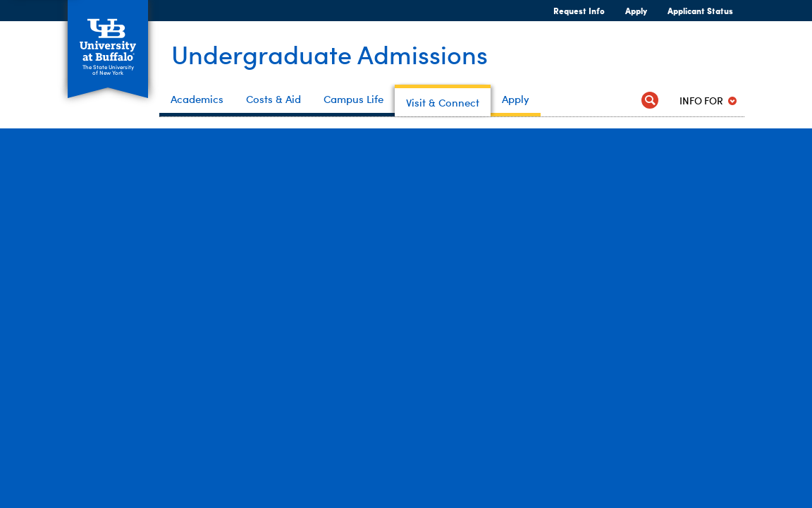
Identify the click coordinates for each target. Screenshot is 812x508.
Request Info (579, 11)
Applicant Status (700, 11)
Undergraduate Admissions (330, 54)
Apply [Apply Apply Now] (630, 11)
